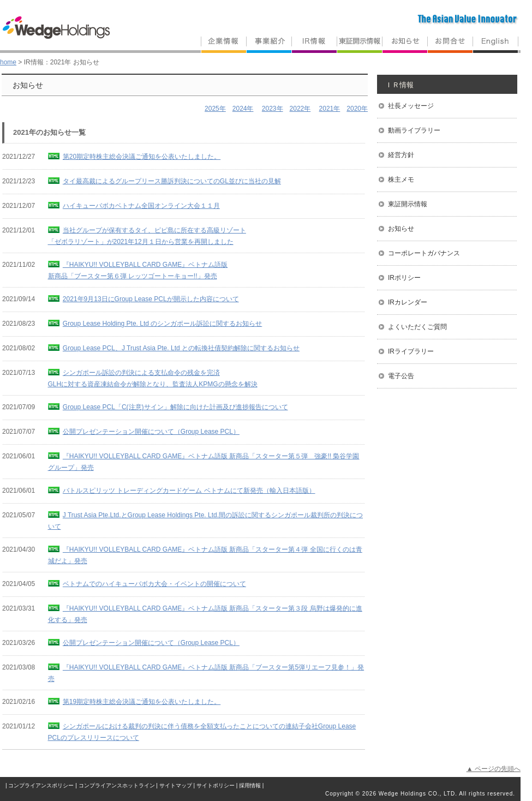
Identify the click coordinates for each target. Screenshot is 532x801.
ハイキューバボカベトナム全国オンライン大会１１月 (141, 206)
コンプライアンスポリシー (41, 785)
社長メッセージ (411, 106)
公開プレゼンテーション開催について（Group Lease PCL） (151, 432)
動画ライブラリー (414, 130)
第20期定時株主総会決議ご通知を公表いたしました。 (142, 157)
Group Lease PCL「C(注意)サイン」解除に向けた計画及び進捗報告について (175, 407)
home (8, 62)
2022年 (300, 109)
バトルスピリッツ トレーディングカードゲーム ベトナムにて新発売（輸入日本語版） (189, 491)
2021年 (330, 109)
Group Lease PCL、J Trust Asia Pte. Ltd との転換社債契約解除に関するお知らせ (181, 348)
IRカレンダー (408, 302)
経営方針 (401, 155)
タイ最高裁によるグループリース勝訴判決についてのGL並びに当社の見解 (172, 181)
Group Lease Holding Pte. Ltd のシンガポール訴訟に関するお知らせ (162, 324)
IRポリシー (404, 278)
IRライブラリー (411, 351)
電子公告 (401, 376)
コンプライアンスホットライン (117, 785)
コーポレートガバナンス (424, 253)
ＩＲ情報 (399, 85)
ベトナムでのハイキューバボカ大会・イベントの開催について (154, 584)
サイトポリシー (216, 785)
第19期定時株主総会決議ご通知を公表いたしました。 (142, 702)
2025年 (215, 109)
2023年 (273, 109)
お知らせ (401, 229)
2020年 (357, 109)
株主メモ (401, 180)
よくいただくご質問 (417, 327)
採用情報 (250, 785)
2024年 (243, 109)
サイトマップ (176, 785)
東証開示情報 (408, 204)
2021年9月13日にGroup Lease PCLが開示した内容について (151, 299)
